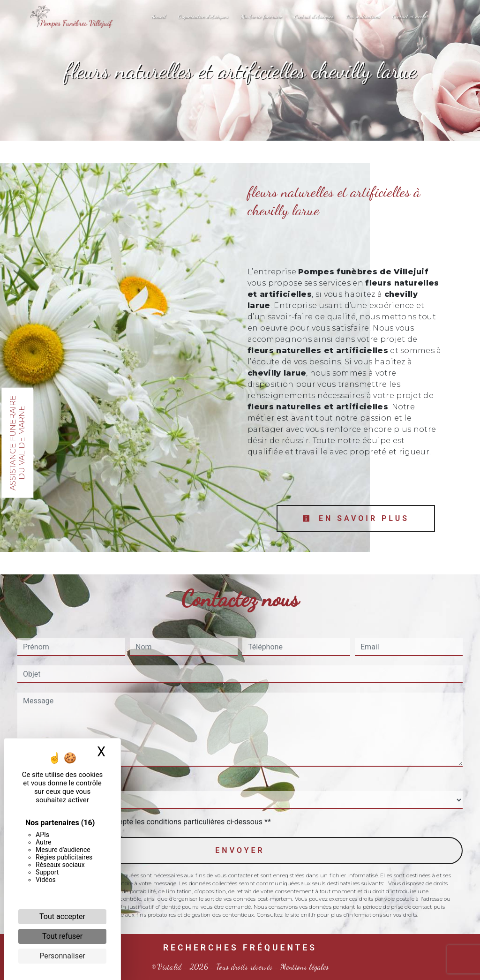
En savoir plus (356, 518)
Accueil (158, 16)
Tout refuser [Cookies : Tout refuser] (62, 936)
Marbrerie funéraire (261, 16)
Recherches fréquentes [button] (240, 948)
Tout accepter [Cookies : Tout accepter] (62, 916)
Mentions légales (304, 967)
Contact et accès (409, 16)
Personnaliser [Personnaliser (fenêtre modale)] (62, 956)
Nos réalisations (363, 16)
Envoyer (240, 850)
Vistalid (170, 967)
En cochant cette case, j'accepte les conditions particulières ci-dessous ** (149, 822)
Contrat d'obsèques (314, 16)
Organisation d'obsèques (203, 16)
